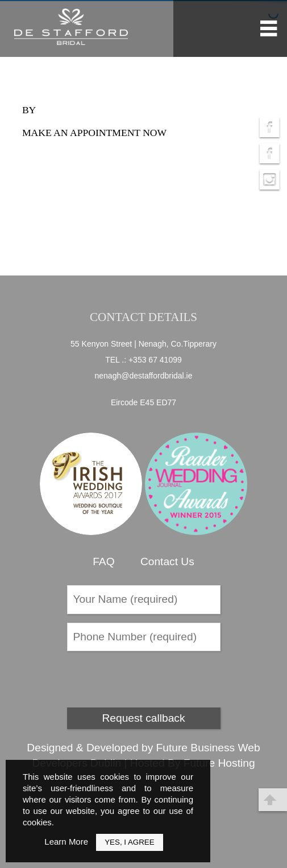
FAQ (103, 561)
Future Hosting (219, 763)
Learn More (66, 842)
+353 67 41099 (155, 360)
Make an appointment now (94, 133)
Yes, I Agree (129, 842)
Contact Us (167, 561)
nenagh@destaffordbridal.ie (144, 376)
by (29, 110)
